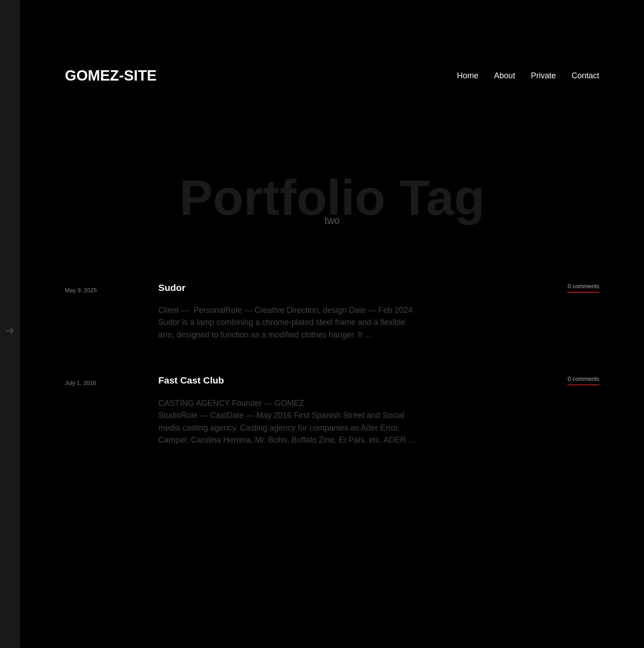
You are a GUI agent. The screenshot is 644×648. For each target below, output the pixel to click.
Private (543, 76)
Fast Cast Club (191, 380)
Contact (585, 76)
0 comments (583, 286)
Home (468, 76)
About (505, 76)
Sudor (172, 288)
